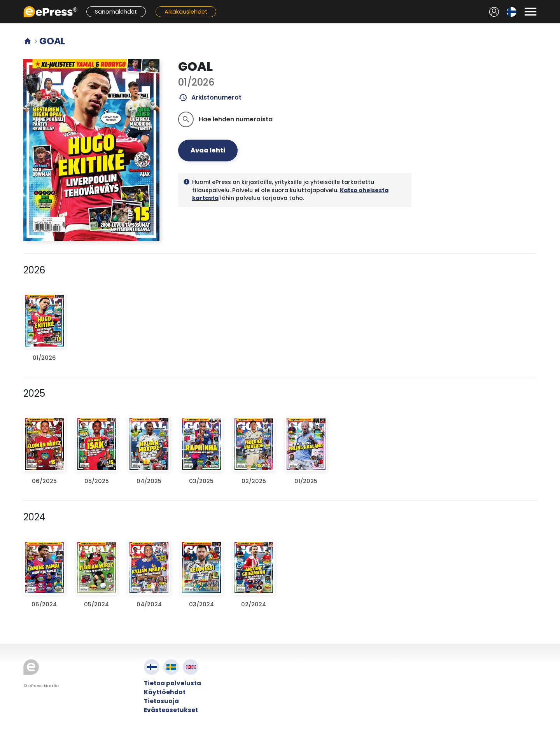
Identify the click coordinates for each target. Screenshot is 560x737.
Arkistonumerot (210, 98)
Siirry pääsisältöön (4, 4)
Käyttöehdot (165, 692)
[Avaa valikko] (530, 12)
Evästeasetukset (171, 710)
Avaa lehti (208, 150)
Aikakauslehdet (186, 12)
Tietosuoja (161, 701)
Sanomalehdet (116, 12)
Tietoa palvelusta (172, 683)
